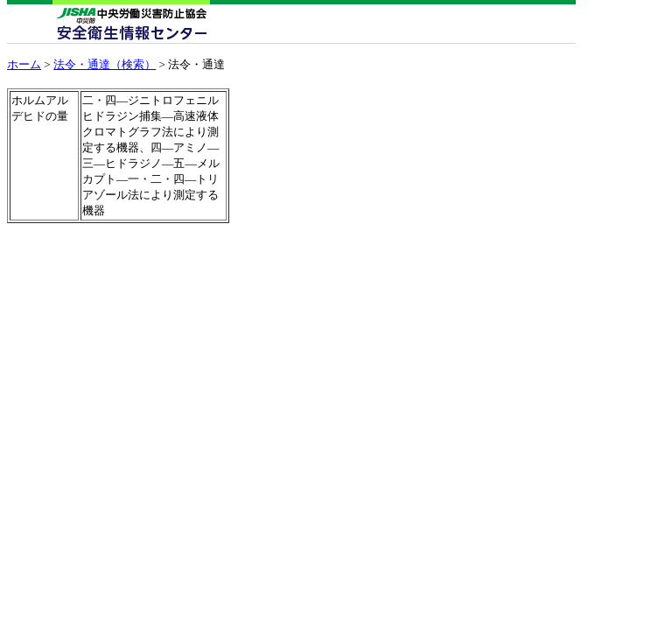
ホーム (24, 64)
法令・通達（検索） (105, 64)
